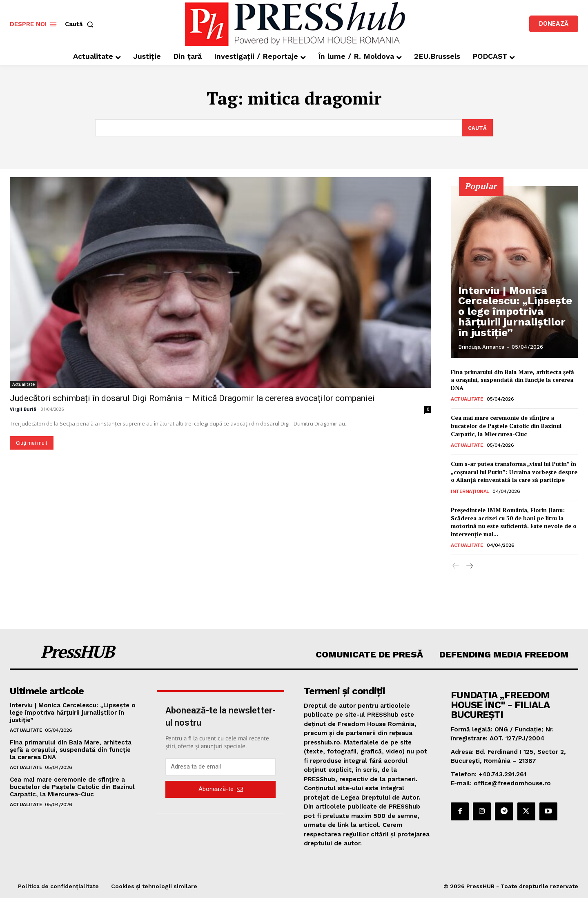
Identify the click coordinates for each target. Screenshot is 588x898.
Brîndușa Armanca (481, 347)
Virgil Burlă (23, 409)
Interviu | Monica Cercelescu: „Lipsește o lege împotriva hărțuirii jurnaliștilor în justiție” (506, 322)
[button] (81, 24)
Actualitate (23, 384)
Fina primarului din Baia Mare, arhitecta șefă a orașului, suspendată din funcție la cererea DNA (512, 380)
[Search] (477, 128)
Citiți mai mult (32, 443)
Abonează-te (221, 789)
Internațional (470, 491)
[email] (220, 767)
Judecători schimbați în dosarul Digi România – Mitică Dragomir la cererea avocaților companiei (192, 398)
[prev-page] (456, 567)
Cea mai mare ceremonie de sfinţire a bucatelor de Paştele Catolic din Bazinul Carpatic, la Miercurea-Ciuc (506, 426)
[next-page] (469, 567)
